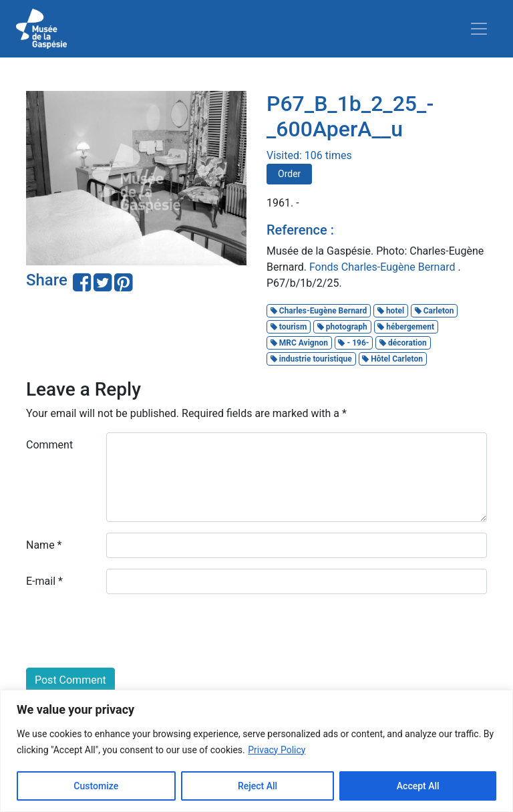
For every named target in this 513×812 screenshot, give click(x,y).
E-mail (44, 581)
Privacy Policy (277, 750)
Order (289, 174)
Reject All (258, 786)
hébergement (406, 327)
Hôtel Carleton (392, 359)
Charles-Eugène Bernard (319, 311)
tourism (289, 327)
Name (44, 545)
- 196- (353, 343)
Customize (96, 786)
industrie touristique (311, 359)
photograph (342, 327)
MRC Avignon (299, 343)
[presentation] (128, 631)
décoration (403, 343)
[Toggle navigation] (479, 29)
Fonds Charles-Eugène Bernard (384, 267)
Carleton (435, 311)
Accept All (418, 786)
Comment (49, 445)
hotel (391, 311)
